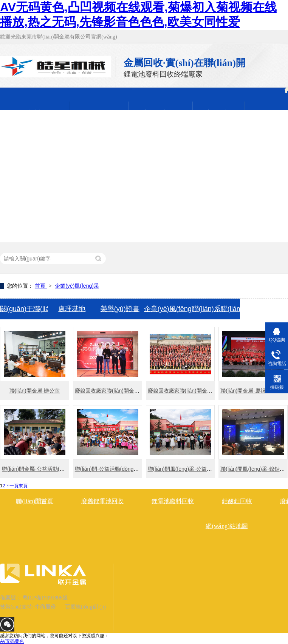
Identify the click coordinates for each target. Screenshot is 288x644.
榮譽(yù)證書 (120, 309)
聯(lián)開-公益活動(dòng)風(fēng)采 (117, 469)
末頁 (23, 486)
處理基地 (72, 309)
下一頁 (12, 486)
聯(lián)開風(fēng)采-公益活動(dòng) (190, 469)
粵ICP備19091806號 (45, 598)
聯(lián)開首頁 (35, 501)
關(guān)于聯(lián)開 (24, 309)
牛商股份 (45, 607)
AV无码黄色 (12, 641)
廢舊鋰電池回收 (102, 501)
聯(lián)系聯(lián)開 (216, 309)
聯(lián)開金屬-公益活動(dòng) (37, 469)
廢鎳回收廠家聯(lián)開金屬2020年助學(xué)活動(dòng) (213, 391)
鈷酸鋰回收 (237, 501)
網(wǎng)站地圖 (227, 526)
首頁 (41, 286)
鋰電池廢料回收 (173, 501)
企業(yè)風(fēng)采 (77, 286)
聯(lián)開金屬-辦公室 (35, 391)
